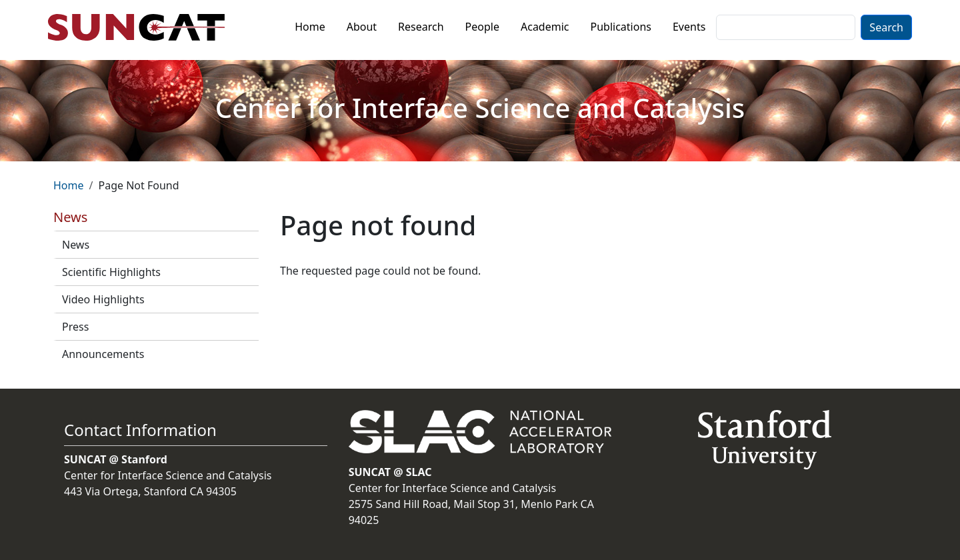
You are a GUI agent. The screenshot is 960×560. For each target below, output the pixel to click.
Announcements (103, 354)
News (76, 245)
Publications (621, 27)
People (482, 27)
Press (75, 327)
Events (689, 27)
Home (310, 27)
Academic (545, 27)
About (362, 27)
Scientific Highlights (111, 272)
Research (421, 27)
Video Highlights (103, 299)
